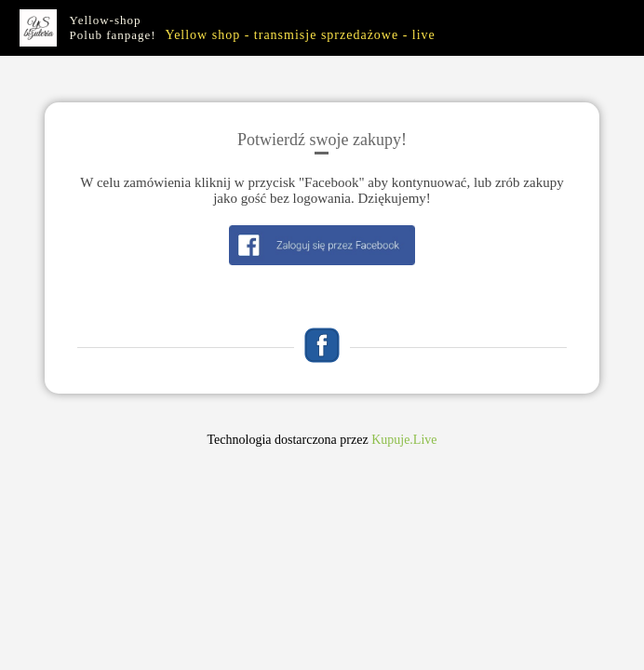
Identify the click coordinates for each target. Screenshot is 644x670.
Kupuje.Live (404, 440)
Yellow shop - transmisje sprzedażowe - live (300, 35)
